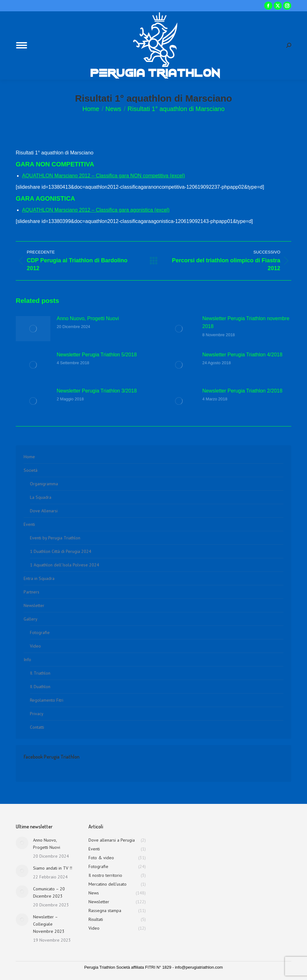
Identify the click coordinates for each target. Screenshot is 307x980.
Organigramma (44, 484)
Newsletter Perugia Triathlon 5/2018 (97, 355)
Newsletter (34, 605)
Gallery (31, 619)
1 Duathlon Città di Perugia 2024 (61, 551)
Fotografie (40, 632)
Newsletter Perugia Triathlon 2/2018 (242, 391)
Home (29, 457)
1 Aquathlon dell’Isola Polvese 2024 (65, 565)
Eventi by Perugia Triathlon (55, 538)
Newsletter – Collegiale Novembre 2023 (49, 924)
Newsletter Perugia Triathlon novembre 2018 (246, 323)
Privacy (37, 714)
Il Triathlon (40, 673)
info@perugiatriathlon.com (199, 967)
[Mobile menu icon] (22, 45)
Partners (31, 592)
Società (31, 470)
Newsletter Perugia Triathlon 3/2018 (97, 391)
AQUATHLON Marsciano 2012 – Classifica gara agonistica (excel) (96, 210)
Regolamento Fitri (47, 700)
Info (27, 660)
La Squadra (41, 497)
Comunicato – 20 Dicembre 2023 (49, 892)
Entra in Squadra (39, 578)
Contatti (37, 727)
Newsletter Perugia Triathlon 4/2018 (242, 355)
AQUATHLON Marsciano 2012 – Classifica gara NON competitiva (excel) (103, 176)
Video (35, 646)
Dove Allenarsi (44, 511)
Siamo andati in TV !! (53, 868)
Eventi (29, 524)
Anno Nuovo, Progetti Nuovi (88, 318)
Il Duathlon (40, 687)
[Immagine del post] (33, 329)
